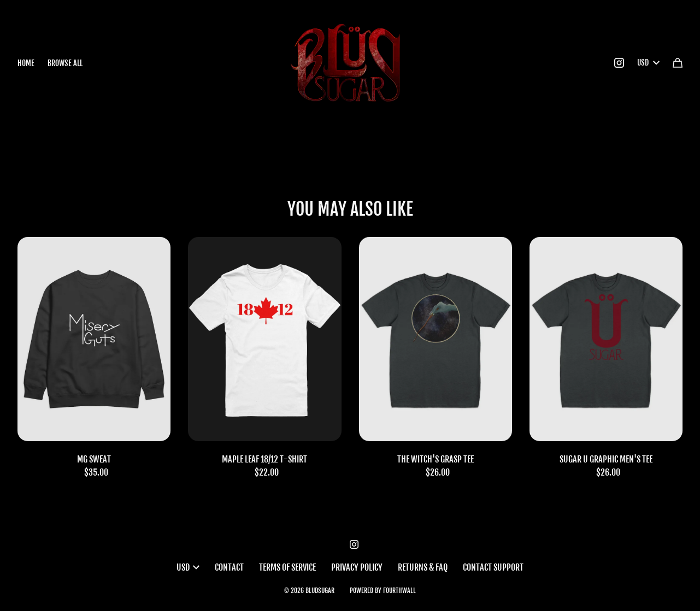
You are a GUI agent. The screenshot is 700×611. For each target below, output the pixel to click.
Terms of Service (287, 567)
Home (26, 63)
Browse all (65, 63)
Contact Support (493, 567)
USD (648, 63)
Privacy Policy (357, 567)
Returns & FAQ (423, 567)
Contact (229, 567)
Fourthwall (399, 591)
